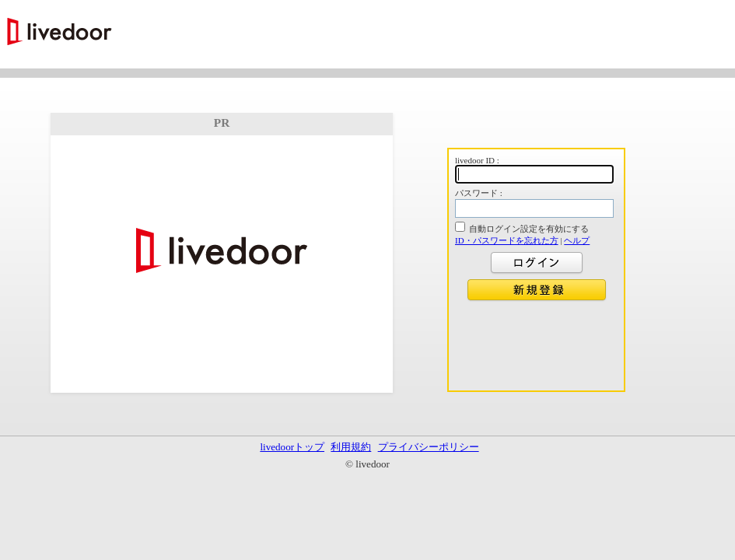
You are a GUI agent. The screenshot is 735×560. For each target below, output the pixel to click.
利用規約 (351, 447)
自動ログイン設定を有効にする (529, 229)
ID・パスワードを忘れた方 (507, 240)
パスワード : (479, 193)
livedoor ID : (477, 160)
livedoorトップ (292, 447)
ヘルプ (577, 240)
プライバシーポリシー (429, 447)
